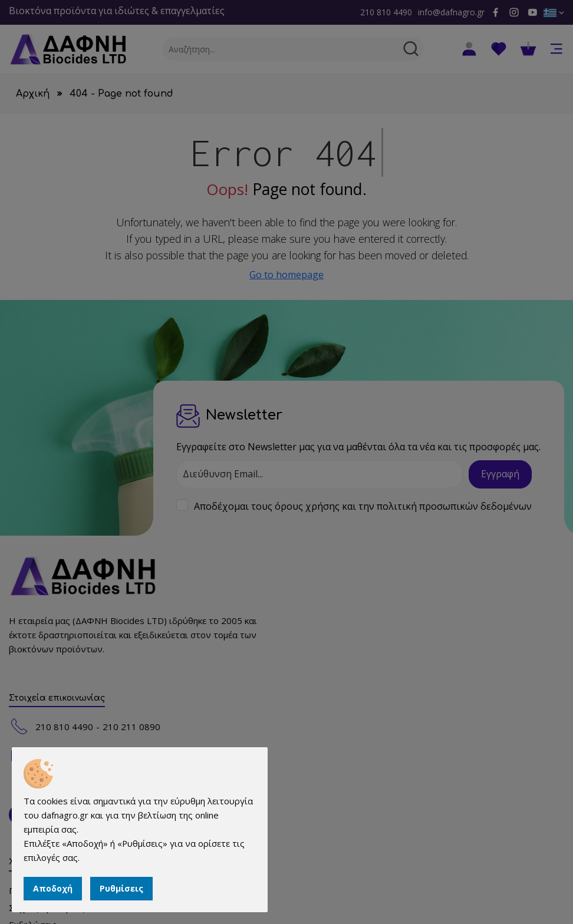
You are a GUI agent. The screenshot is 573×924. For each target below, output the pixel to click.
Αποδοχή (53, 888)
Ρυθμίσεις (121, 888)
